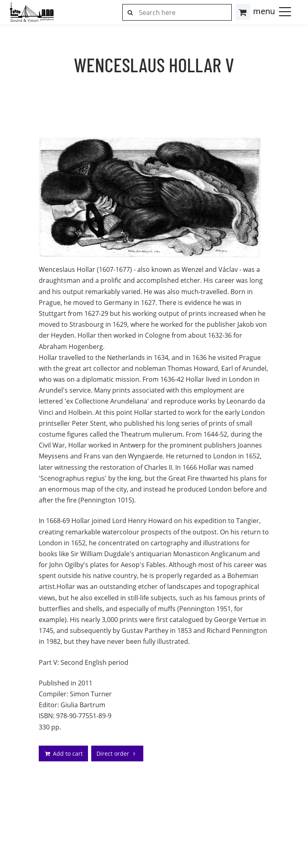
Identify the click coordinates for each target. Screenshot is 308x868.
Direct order (117, 753)
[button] (285, 11)
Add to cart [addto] (63, 753)
